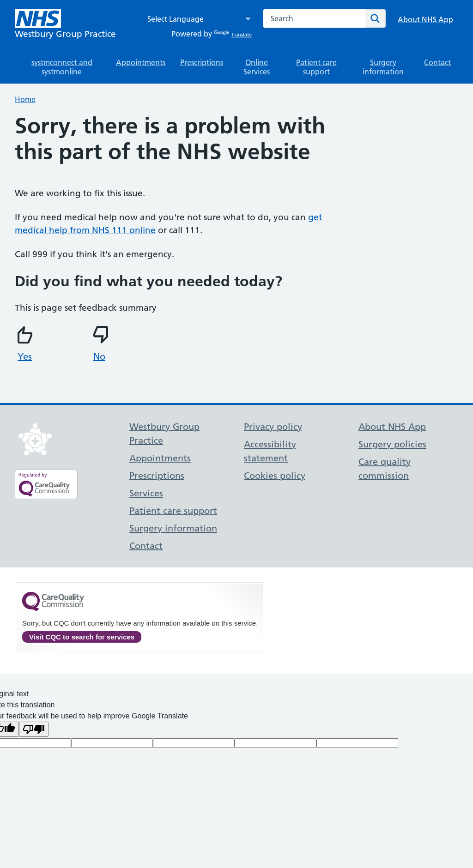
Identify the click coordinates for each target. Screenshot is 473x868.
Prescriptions (202, 62)
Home (25, 99)
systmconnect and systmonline (62, 67)
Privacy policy (273, 427)
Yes (26, 344)
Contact (437, 62)
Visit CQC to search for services (82, 637)
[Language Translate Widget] (196, 19)
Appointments (141, 62)
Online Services (257, 67)
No (102, 344)
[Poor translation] (34, 729)
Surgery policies (392, 444)
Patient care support (316, 67)
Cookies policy (275, 476)
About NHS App (425, 19)
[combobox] (314, 18)
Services (146, 493)
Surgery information (383, 67)
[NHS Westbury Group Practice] (65, 25)
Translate (233, 35)
